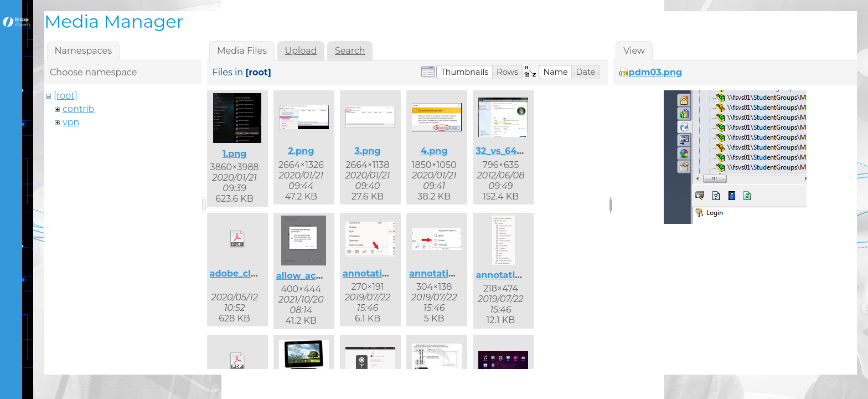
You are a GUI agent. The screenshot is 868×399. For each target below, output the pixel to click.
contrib (79, 109)
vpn (71, 122)
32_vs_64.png (507, 151)
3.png (367, 151)
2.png (301, 151)
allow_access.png (317, 276)
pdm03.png (656, 72)
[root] (66, 96)
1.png (235, 154)
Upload (301, 51)
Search (350, 51)
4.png (434, 151)
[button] (464, 72)
